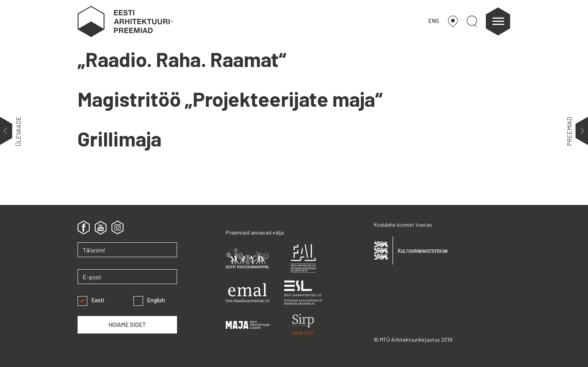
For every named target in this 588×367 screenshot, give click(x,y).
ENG (434, 21)
